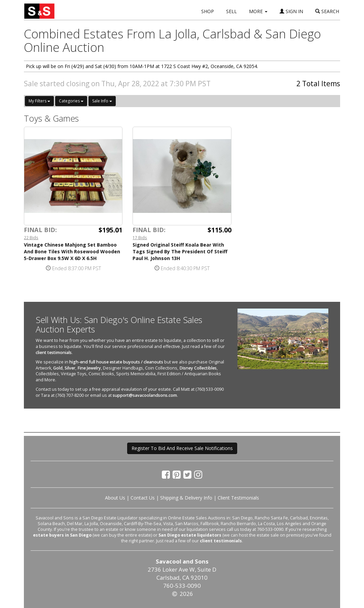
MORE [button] (258, 11)
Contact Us (143, 498)
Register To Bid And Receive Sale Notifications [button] (182, 448)
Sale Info (102, 101)
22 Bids (31, 237)
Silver (70, 368)
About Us (115, 498)
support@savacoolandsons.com (145, 395)
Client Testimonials (238, 498)
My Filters (39, 101)
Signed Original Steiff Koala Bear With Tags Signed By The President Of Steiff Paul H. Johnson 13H (180, 251)
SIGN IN (291, 11)
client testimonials (54, 353)
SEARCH (327, 11)
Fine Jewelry (89, 368)
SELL (231, 11)
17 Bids (140, 237)
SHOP (208, 11)
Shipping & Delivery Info (186, 498)
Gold (58, 368)
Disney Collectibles (198, 368)
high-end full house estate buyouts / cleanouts (116, 362)
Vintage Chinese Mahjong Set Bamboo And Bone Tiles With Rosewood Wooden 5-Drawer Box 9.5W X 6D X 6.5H (72, 251)
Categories (71, 101)
